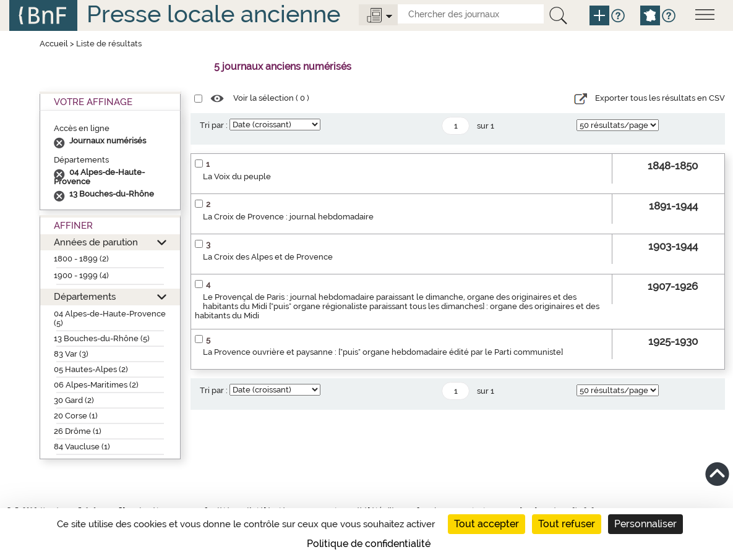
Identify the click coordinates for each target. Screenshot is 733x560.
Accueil (54, 44)
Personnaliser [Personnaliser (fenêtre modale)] (645, 524)
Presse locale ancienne (213, 14)
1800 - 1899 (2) (81, 259)
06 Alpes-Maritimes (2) (96, 385)
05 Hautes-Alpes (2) (91, 369)
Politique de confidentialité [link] (369, 544)
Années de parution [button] (96, 242)
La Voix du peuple (237, 176)
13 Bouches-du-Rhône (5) (102, 338)
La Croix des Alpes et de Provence (268, 257)
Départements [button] (85, 296)
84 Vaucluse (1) (82, 447)
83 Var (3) (71, 354)
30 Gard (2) (74, 400)
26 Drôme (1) (78, 431)
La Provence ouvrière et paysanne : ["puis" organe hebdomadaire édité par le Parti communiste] (383, 352)
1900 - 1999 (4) (81, 275)
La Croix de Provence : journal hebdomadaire (288, 217)
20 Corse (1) (76, 416)
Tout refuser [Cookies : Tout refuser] (567, 524)
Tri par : (214, 125)
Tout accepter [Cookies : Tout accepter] (487, 524)
